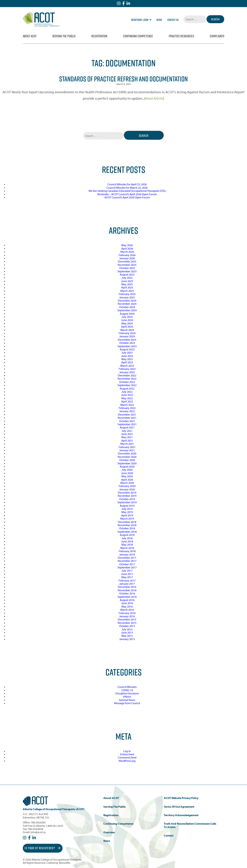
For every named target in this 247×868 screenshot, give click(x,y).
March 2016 (127, 610)
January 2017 (127, 584)
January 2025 (127, 297)
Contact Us (173, 20)
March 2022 (127, 405)
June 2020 (127, 473)
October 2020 (127, 460)
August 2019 (127, 506)
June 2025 (127, 281)
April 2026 (127, 248)
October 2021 (127, 421)
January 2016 (127, 616)
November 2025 (127, 265)
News (159, 20)
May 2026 (127, 245)
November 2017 (127, 561)
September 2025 (127, 271)
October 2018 (127, 528)
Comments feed (127, 757)
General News (127, 700)
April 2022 (127, 401)
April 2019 (127, 515)
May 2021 (127, 437)
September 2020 (127, 463)
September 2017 (127, 567)
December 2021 (127, 414)
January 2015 (127, 639)
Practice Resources (181, 36)
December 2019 (127, 492)
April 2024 (127, 326)
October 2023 (127, 343)
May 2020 (127, 476)
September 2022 (127, 385)
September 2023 (127, 346)
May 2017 (127, 577)
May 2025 (127, 284)
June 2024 (127, 320)
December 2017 (127, 558)
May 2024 (127, 323)
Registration (99, 36)
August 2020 (127, 466)
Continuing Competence (138, 36)
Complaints (217, 36)
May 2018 (127, 545)
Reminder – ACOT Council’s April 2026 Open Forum (127, 194)
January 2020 (127, 489)
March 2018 (127, 548)
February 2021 (127, 447)
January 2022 (127, 411)
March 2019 (127, 518)
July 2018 (127, 538)
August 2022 (127, 388)
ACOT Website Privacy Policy (181, 798)
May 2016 (127, 606)
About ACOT (30, 36)
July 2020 (127, 470)
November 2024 (127, 304)
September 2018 (127, 532)
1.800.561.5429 (54, 826)
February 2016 (127, 613)
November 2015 (127, 623)
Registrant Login (141, 20)
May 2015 (127, 636)
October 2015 (127, 626)
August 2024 (127, 314)
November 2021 (127, 418)
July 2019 (127, 509)
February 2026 (127, 255)
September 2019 (127, 502)
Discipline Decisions (127, 693)
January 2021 (127, 450)
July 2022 (127, 392)
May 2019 (127, 512)
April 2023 (127, 362)
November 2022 (127, 379)
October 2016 (127, 593)
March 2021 (127, 444)
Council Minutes (127, 687)
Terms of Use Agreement (179, 807)
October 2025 (127, 268)
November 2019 (127, 496)
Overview (109, 832)
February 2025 (127, 294)
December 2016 (127, 587)
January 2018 (127, 554)
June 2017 (127, 574)
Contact (169, 836)
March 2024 (127, 330)
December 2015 (127, 619)
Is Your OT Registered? (43, 848)
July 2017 (127, 571)
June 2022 (127, 395)
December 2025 (127, 261)
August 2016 (127, 600)
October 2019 (127, 499)
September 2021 (127, 424)
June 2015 (127, 632)
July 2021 (127, 431)
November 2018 (127, 525)
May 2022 (127, 398)
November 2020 (127, 457)
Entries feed (127, 754)
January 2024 (127, 336)
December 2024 (127, 300)
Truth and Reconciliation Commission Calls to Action (190, 825)
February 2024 (127, 333)
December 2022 (127, 375)
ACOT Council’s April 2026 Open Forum (127, 197)
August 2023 (127, 349)
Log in (127, 751)
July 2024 (127, 317)
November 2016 (127, 590)
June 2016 (127, 603)
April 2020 (127, 480)
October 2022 (127, 382)
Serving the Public (64, 36)
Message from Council (127, 703)
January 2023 (127, 372)
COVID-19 (127, 690)
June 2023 (127, 356)
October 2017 (127, 564)
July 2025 (127, 278)
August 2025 (127, 274)
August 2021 (127, 427)
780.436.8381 (38, 822)
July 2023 (127, 353)
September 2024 (127, 310)
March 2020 (127, 483)
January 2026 (127, 258)
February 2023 (127, 369)
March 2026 (127, 252)
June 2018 (127, 541)
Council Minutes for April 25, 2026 (127, 184)
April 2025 (127, 287)
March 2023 (127, 366)
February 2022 (127, 408)
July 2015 (127, 629)
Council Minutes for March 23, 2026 (127, 188)
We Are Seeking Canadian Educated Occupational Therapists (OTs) (127, 191)
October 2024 (127, 307)
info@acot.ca (38, 832)
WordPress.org (127, 761)
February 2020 (127, 486)
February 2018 (127, 551)
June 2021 (127, 434)
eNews (127, 697)
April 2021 (127, 440)
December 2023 (127, 340)
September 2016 (127, 597)
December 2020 (127, 453)
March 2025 (127, 291)
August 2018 (127, 535)
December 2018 (127, 522)
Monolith (64, 863)
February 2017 (127, 580)
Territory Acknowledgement (181, 815)
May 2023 (127, 359)
